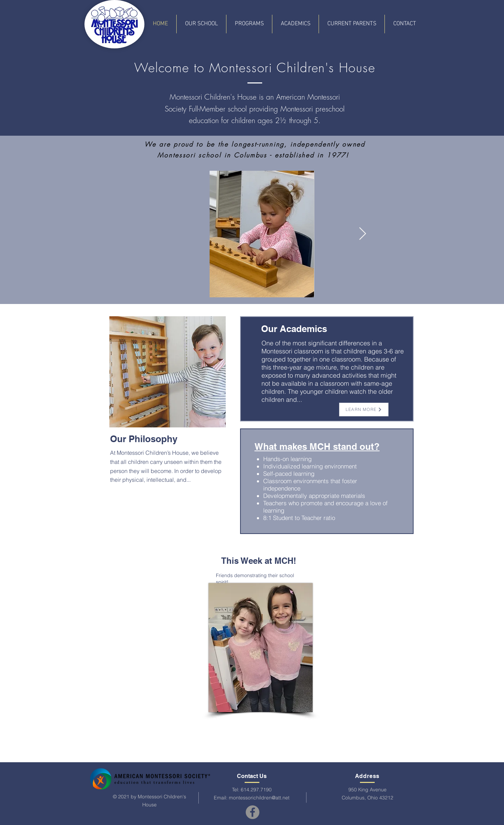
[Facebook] (253, 812)
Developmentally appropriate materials (314, 496)
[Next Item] (363, 234)
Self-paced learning (289, 474)
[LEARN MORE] (364, 410)
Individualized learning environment (310, 466)
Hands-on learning (287, 459)
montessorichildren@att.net (259, 798)
